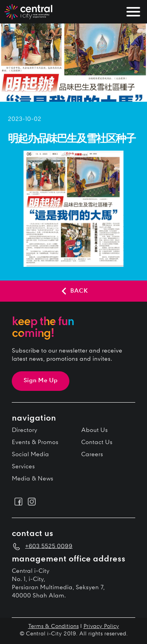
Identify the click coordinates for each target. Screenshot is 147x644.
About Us (94, 431)
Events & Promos (35, 443)
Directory (24, 431)
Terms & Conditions (54, 627)
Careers (92, 455)
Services (23, 467)
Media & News (33, 479)
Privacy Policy (101, 627)
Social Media (30, 455)
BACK (73, 291)
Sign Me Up (41, 381)
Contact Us (97, 443)
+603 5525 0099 (49, 546)
